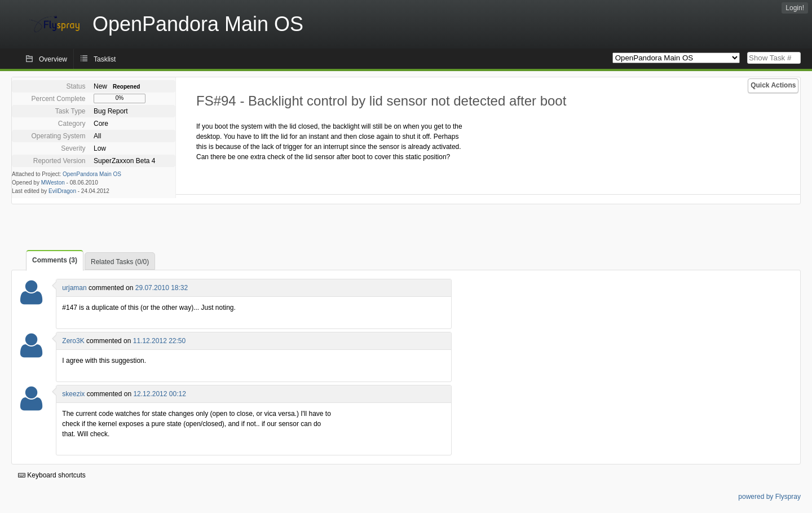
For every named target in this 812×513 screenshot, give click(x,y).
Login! (795, 8)
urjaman (74, 288)
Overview (53, 59)
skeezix (73, 394)
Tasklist (105, 59)
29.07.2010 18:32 (162, 288)
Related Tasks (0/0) (120, 262)
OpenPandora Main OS (92, 174)
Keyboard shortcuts (52, 475)
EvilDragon (62, 191)
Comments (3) (55, 260)
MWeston (53, 183)
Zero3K (73, 341)
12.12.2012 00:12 (159, 394)
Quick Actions (773, 85)
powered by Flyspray (769, 497)
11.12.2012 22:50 (159, 341)
